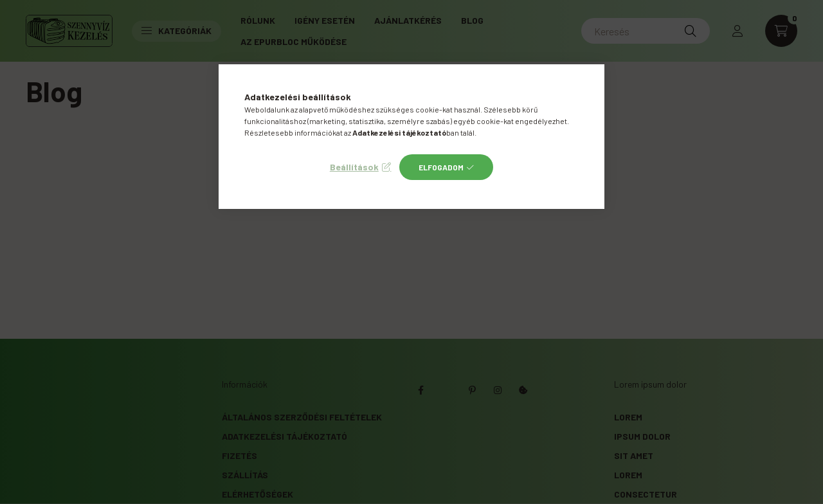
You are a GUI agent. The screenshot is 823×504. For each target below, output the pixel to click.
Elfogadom (441, 167)
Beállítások (354, 167)
